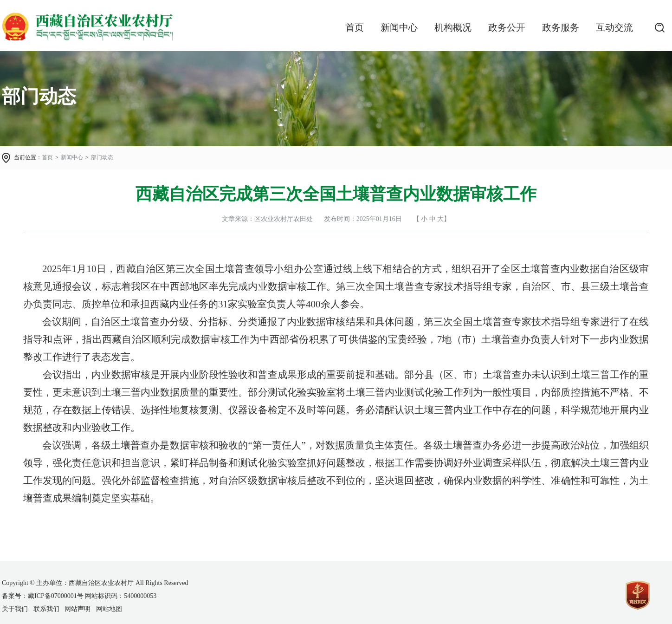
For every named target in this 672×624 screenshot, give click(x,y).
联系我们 (46, 609)
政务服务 (561, 27)
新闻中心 (399, 27)
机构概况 (453, 27)
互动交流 (614, 27)
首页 (355, 27)
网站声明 (78, 609)
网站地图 (109, 609)
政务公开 (507, 27)
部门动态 (102, 157)
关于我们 (15, 609)
